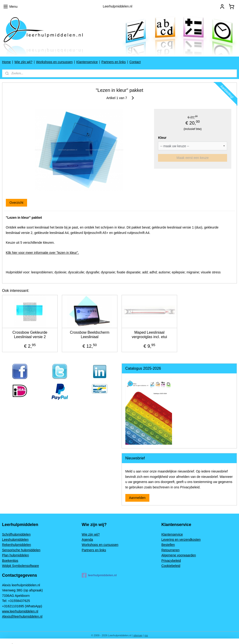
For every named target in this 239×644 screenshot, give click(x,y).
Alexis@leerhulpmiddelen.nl (22, 616)
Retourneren (170, 550)
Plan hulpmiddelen (16, 555)
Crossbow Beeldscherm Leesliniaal (90, 335)
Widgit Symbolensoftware (21, 566)
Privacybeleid (171, 561)
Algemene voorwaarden (179, 555)
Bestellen (168, 545)
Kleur (162, 138)
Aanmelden (137, 498)
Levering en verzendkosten (181, 540)
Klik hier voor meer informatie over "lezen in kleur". (42, 253)
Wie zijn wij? (23, 62)
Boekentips (10, 561)
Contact (135, 62)
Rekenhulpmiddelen (17, 545)
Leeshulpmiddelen (15, 540)
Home (6, 62)
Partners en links (113, 62)
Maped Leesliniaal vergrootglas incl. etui (149, 335)
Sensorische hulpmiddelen (21, 550)
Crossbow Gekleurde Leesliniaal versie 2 (30, 335)
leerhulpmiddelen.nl (99, 575)
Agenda (87, 540)
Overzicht (16, 203)
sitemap (138, 635)
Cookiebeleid (171, 566)
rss (146, 635)
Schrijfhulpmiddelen (16, 534)
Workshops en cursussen (54, 62)
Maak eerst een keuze (193, 158)
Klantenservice (87, 62)
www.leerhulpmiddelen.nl (20, 611)
